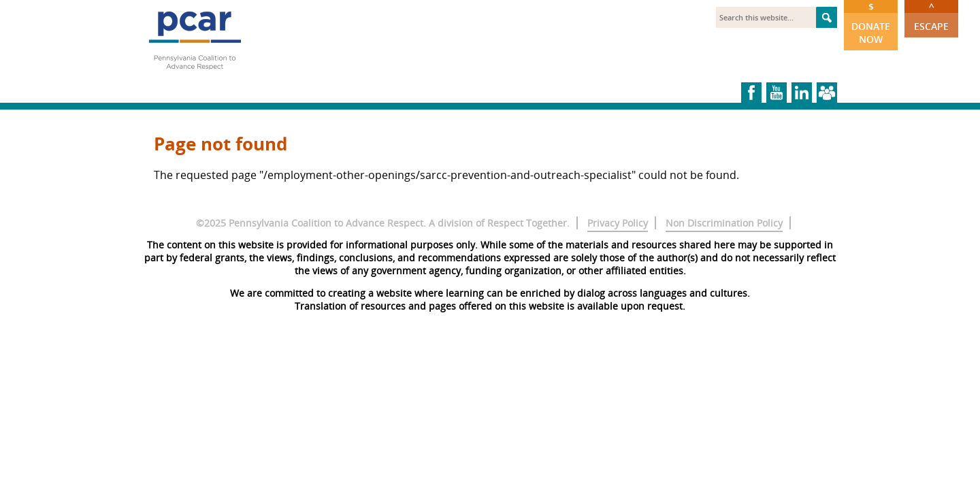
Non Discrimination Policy (724, 223)
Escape (931, 16)
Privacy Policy (618, 223)
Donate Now (871, 23)
